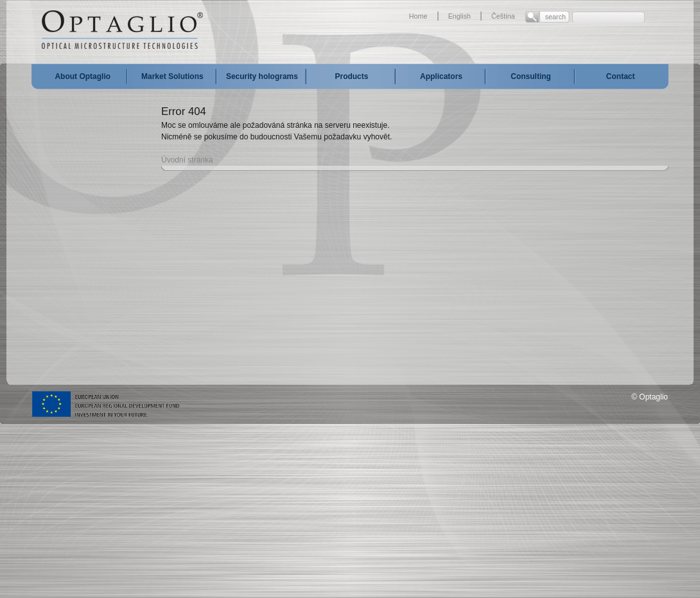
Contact (621, 76)
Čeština (503, 16)
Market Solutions (172, 76)
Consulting (531, 76)
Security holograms (262, 76)
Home (418, 16)
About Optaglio (83, 76)
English (459, 16)
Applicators (441, 76)
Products (351, 76)
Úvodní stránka (187, 160)
